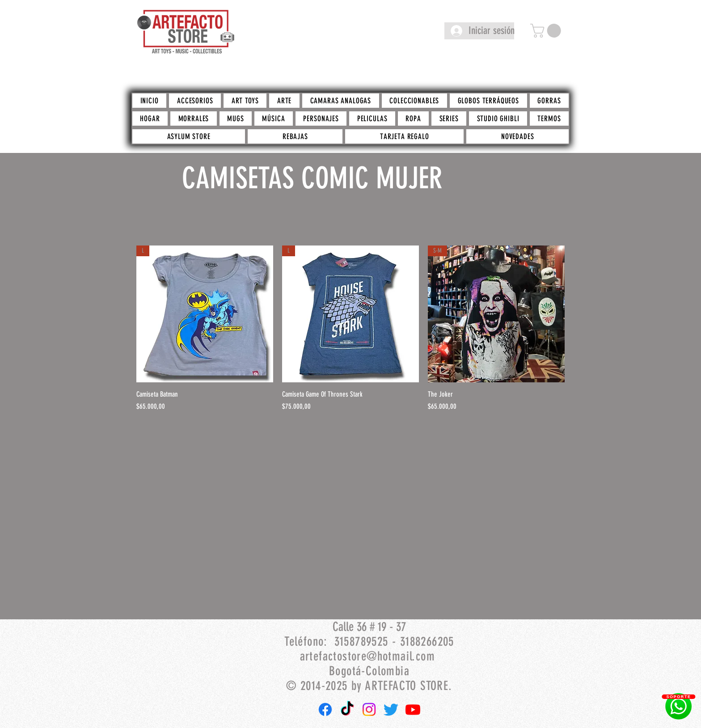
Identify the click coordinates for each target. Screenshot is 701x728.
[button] (547, 31)
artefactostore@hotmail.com (367, 656)
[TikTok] (347, 709)
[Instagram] (369, 709)
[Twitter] (391, 709)
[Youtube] (413, 709)
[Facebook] (325, 709)
